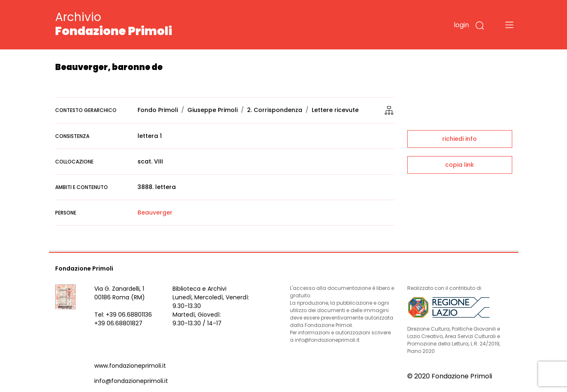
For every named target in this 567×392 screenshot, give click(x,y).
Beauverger (155, 212)
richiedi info (460, 139)
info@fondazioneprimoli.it (131, 381)
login (461, 25)
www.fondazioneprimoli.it (130, 366)
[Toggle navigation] (509, 25)
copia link (460, 165)
